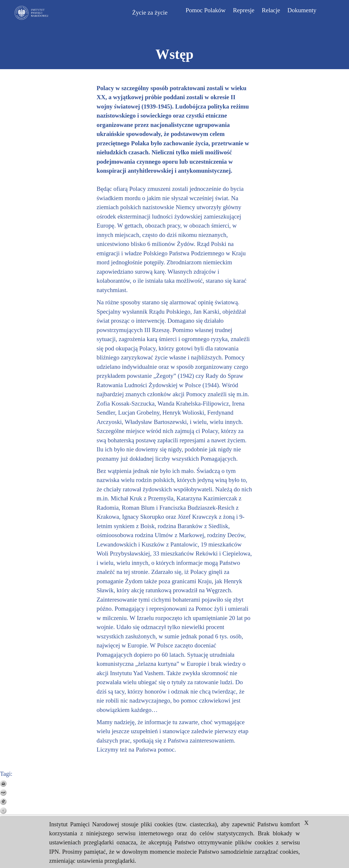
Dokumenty (302, 10)
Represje (244, 10)
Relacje (271, 10)
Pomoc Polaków (206, 10)
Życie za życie (150, 13)
